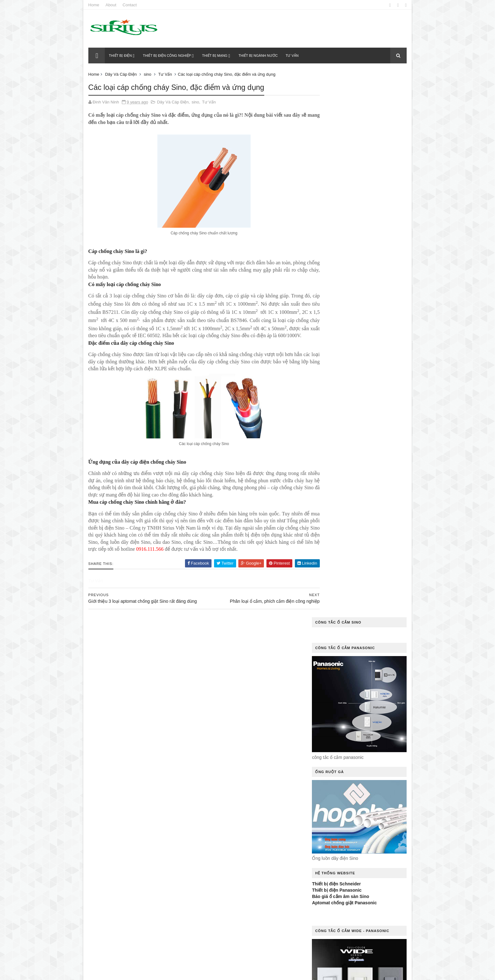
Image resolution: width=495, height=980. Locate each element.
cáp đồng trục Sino (221, 670)
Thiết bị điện (121, 56)
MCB (277, 779)
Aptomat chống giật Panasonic (343, 357)
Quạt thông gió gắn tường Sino (232, 878)
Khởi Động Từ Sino (220, 779)
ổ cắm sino (213, 845)
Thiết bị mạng (215, 56)
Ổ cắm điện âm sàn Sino (226, 812)
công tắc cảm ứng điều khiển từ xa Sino (242, 703)
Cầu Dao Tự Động (219, 692)
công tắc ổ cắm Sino (269, 714)
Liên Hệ (255, 779)
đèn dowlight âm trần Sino (227, 747)
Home (95, 5)
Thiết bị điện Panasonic (335, 344)
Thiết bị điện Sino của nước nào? (151, 734)
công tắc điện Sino (220, 714)
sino (149, 74)
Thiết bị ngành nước (259, 56)
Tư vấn (293, 56)
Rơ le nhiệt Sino (266, 888)
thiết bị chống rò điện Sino (228, 910)
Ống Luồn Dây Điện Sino (257, 845)
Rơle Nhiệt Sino (216, 899)
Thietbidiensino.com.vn (127, 971)
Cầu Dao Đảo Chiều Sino (225, 681)
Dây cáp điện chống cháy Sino (232, 725)
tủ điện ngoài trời (219, 954)
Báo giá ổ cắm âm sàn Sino (339, 351)
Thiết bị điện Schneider (335, 338)
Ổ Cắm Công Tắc (266, 801)
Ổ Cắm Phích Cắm (258, 834)
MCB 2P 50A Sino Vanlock (226, 790)
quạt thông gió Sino (221, 888)
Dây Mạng (281, 725)
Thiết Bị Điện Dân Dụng (224, 921)
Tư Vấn (167, 74)
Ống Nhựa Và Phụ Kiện (224, 856)
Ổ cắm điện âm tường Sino (228, 823)
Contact (131, 5)
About (112, 5)
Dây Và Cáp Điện (122, 74)
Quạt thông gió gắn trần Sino (230, 867)
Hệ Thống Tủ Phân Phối (224, 769)
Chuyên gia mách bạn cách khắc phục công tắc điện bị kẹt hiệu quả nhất (152, 664)
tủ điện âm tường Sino (224, 943)
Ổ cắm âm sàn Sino (221, 801)
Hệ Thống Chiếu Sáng (222, 757)
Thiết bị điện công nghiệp (168, 56)
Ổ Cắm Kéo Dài (216, 834)
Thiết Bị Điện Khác (273, 921)
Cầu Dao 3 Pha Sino (268, 670)
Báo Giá (209, 659)
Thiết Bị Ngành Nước (221, 932)
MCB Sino (270, 790)
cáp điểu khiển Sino (246, 659)
